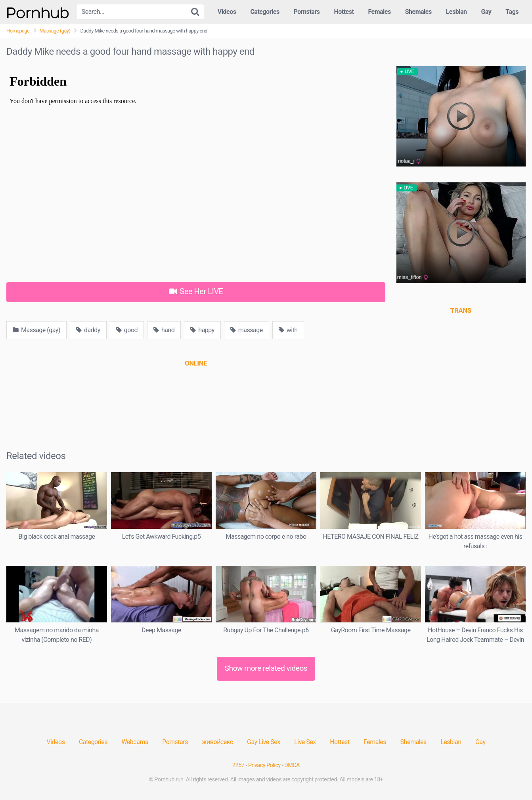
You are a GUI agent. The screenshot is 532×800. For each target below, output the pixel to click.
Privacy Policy (264, 765)
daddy (88, 330)
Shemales (418, 12)
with (288, 330)
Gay (486, 12)
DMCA (292, 765)
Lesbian (456, 12)
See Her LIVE (196, 291)
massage (247, 330)
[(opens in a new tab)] (196, 363)
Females (379, 12)
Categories (265, 12)
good (127, 330)
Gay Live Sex (264, 742)
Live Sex (305, 742)
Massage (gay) (55, 31)
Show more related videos (266, 668)
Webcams (135, 742)
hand (164, 330)
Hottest (344, 12)
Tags (512, 12)
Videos (227, 12)
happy (202, 330)
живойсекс (217, 742)
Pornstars (307, 12)
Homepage (18, 31)
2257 (238, 765)
